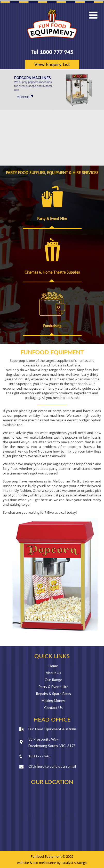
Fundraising (52, 326)
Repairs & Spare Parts (53, 694)
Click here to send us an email (52, 766)
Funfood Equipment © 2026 (52, 856)
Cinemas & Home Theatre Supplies (52, 272)
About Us (53, 673)
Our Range (53, 680)
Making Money (53, 701)
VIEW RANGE (24, 97)
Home (53, 666)
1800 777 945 (57, 52)
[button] (93, 15)
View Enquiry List (52, 64)
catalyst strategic (74, 863)
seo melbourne (44, 863)
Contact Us (53, 707)
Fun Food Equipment (52, 24)
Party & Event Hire (52, 219)
